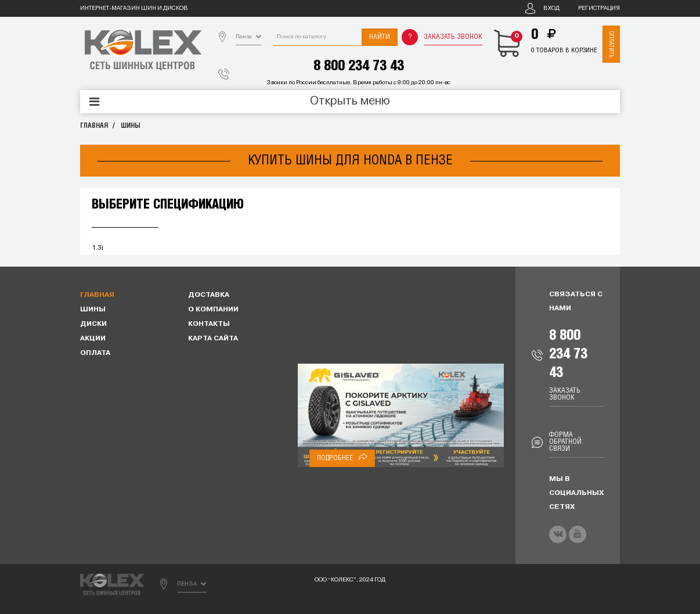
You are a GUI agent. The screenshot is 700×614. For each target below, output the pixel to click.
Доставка (209, 295)
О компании (213, 310)
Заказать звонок (453, 37)
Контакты (209, 324)
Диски (93, 324)
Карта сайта (213, 339)
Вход (551, 8)
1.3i (98, 248)
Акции (93, 339)
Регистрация (599, 8)
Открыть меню (350, 102)
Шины (131, 126)
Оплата (95, 353)
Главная (94, 126)
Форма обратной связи (565, 442)
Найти (380, 37)
